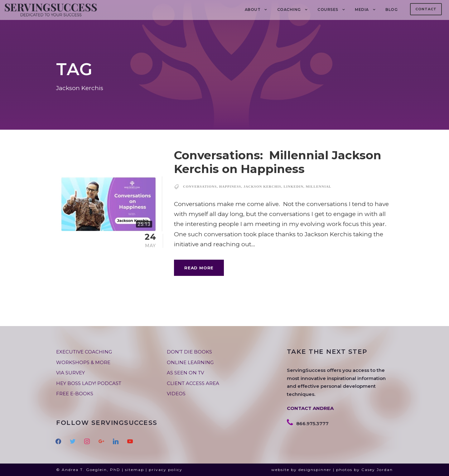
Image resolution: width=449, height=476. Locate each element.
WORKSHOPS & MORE (83, 362)
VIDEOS (176, 394)
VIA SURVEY (70, 373)
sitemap (135, 470)
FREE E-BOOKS (75, 394)
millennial (319, 186)
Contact (426, 9)
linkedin (293, 186)
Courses (328, 10)
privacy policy (166, 470)
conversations (200, 186)
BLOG (391, 10)
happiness (230, 186)
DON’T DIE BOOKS (189, 352)
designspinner (315, 470)
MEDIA (362, 10)
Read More (199, 268)
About (253, 10)
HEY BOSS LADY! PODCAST (89, 383)
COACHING (289, 10)
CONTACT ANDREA (310, 408)
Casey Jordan (377, 470)
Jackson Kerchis (262, 186)
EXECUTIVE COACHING (84, 352)
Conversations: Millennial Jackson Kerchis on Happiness (278, 162)
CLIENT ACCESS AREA (193, 383)
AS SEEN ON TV (185, 373)
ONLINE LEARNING (190, 362)
